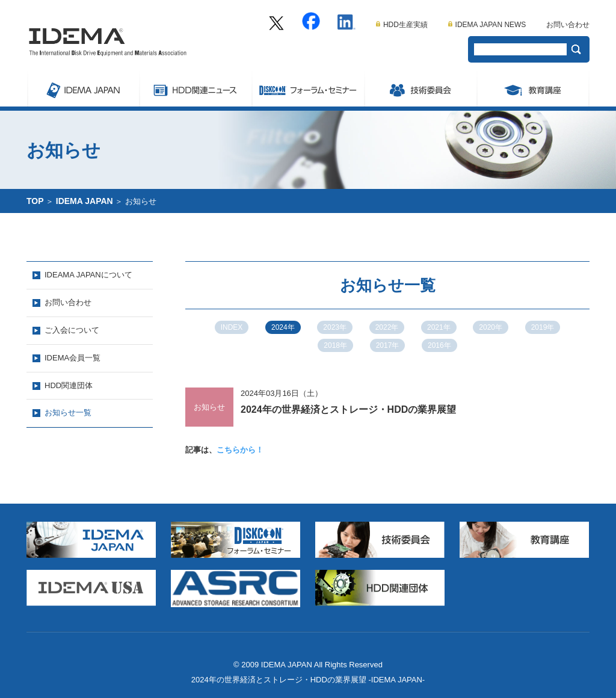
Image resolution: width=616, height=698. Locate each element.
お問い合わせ (568, 25)
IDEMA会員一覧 (72, 358)
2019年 (543, 327)
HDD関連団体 (69, 385)
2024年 (283, 327)
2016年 (439, 345)
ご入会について (72, 330)
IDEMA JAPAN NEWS (487, 25)
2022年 (387, 327)
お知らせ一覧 (68, 412)
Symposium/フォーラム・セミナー (308, 88)
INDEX (232, 327)
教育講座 (533, 88)
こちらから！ (240, 450)
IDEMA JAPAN (83, 88)
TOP (35, 201)
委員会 (420, 88)
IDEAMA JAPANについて (88, 275)
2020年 (491, 327)
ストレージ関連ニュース (195, 88)
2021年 (439, 327)
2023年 (335, 327)
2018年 (335, 345)
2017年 (388, 345)
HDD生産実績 (402, 25)
